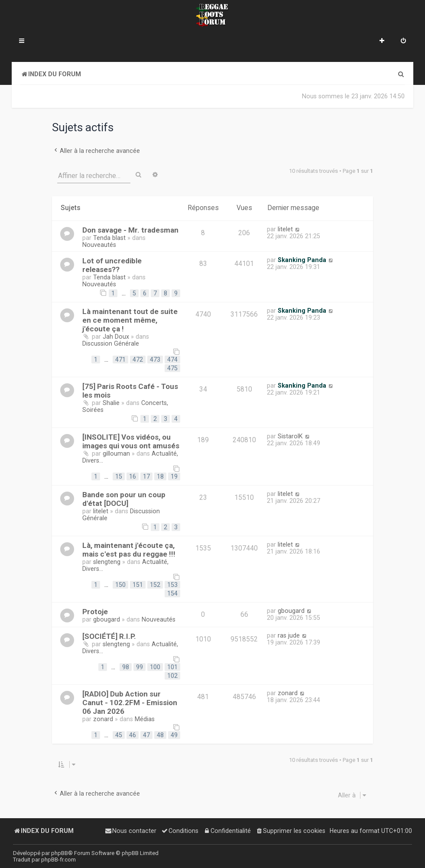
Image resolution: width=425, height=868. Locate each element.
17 (146, 476)
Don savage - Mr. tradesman (130, 230)
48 (160, 735)
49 (174, 735)
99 (140, 667)
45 (119, 735)
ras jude (289, 635)
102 (172, 676)
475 (172, 368)
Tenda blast (109, 238)
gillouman (116, 453)
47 (146, 735)
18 (160, 476)
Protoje (95, 612)
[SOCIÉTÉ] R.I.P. (109, 636)
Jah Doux (116, 337)
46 (133, 735)
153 (172, 585)
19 (174, 476)
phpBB (60, 853)
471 (120, 360)
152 (155, 585)
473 (155, 360)
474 (172, 360)
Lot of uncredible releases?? (112, 265)
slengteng (107, 562)
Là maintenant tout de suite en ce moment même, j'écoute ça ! (130, 320)
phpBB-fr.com (58, 860)
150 (120, 585)
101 (172, 667)
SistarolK (290, 436)
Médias (145, 719)
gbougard (107, 619)
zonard (103, 719)
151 (138, 585)
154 (172, 593)
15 (119, 476)
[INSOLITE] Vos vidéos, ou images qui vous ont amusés (131, 441)
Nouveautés (99, 245)
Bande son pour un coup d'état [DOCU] (124, 499)
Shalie (111, 403)
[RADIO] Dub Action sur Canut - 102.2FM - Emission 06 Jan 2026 (130, 703)
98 (126, 667)
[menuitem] (403, 42)
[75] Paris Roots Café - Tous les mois (130, 391)
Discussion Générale (111, 343)
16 (133, 476)
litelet (285, 229)
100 (155, 667)
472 (138, 360)
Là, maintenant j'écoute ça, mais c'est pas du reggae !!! (129, 550)
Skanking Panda (302, 260)
